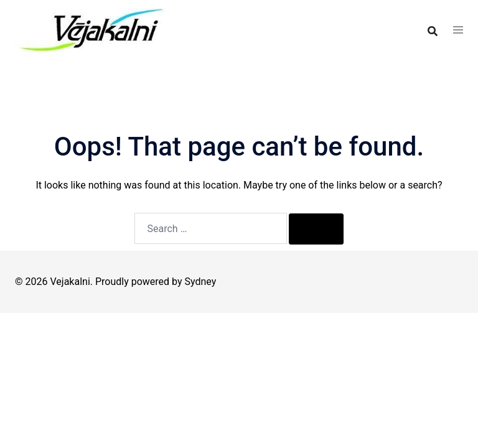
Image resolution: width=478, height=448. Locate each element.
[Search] (316, 229)
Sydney (201, 282)
